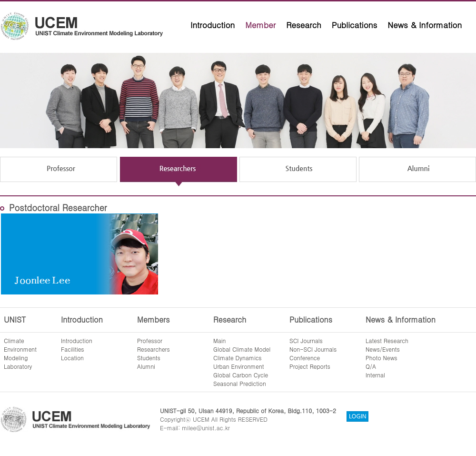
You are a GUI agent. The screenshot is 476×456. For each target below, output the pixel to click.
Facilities (73, 349)
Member (260, 25)
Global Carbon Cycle (241, 375)
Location (72, 358)
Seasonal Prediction (240, 383)
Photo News (382, 358)
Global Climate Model (242, 349)
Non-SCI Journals (313, 349)
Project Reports (310, 366)
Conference (305, 358)
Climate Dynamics (238, 358)
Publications (355, 25)
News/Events (383, 349)
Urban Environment (239, 366)
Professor (150, 340)
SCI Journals (306, 340)
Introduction (213, 25)
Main (219, 340)
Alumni (146, 366)
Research (304, 25)
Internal (375, 375)
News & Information (425, 25)
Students (149, 358)
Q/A (371, 366)
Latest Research (387, 340)
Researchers (154, 349)
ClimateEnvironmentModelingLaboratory (20, 353)
